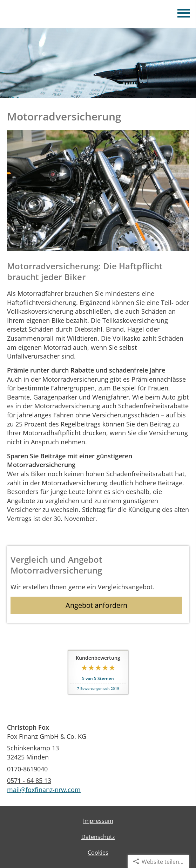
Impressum (98, 821)
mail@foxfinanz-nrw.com (44, 790)
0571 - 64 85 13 (29, 780)
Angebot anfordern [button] (96, 605)
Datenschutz (98, 837)
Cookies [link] (98, 853)
